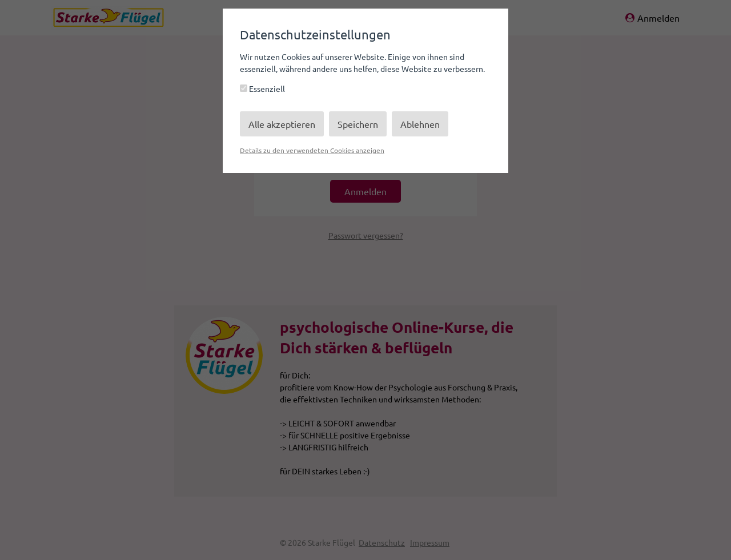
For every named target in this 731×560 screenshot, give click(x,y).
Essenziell (262, 88)
